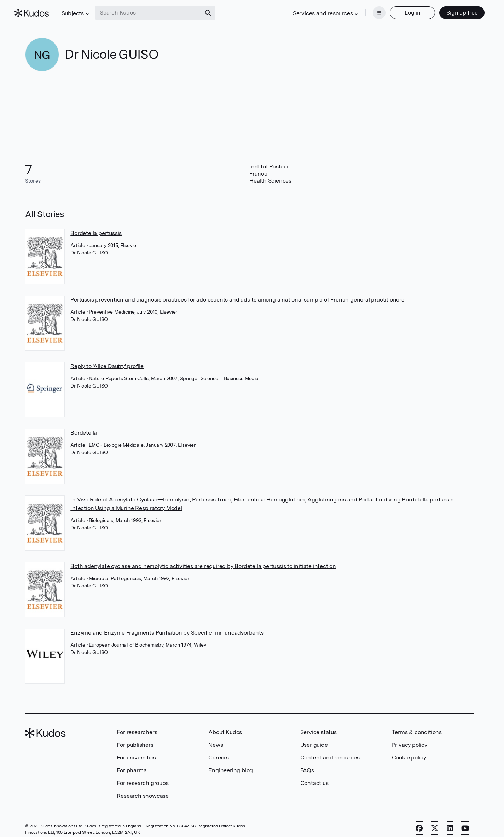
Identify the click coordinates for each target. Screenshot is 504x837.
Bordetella (84, 427)
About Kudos (225, 726)
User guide (314, 738)
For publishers (135, 738)
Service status (318, 726)
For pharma (132, 764)
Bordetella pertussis (96, 227)
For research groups (143, 777)
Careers (219, 751)
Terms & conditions (417, 726)
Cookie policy (409, 751)
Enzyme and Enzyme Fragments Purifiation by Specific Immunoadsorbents (167, 626)
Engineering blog (231, 764)
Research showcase (143, 789)
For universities (136, 751)
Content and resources (330, 751)
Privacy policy (410, 738)
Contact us (314, 777)
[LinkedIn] (450, 822)
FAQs (307, 764)
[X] (435, 822)
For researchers (137, 726)
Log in (401, 10)
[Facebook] (419, 822)
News (216, 738)
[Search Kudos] (160, 10)
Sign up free (451, 10)
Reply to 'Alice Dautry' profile (107, 360)
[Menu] (368, 10)
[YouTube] (465, 822)
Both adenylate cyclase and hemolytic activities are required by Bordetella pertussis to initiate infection (203, 560)
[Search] (219, 10)
